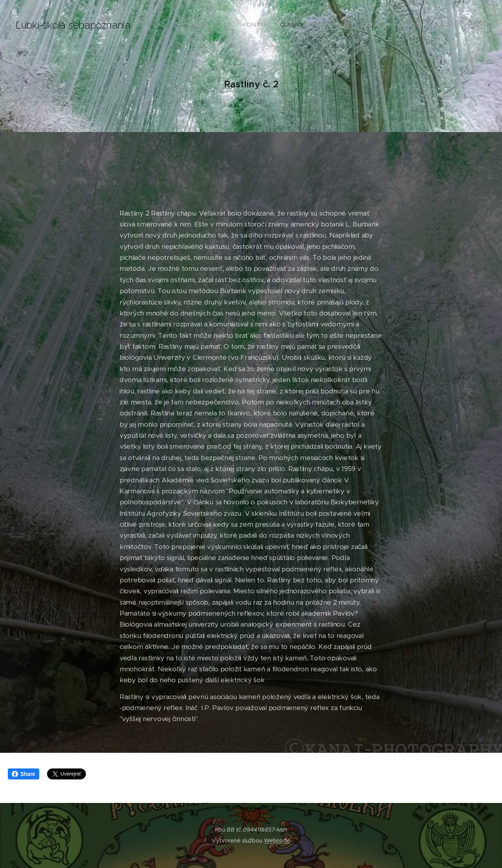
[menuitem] (440, 25)
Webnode (277, 841)
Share (24, 774)
